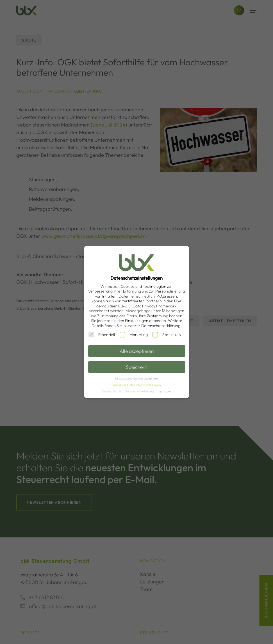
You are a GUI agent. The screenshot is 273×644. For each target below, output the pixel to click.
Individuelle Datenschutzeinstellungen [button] (137, 385)
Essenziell (102, 335)
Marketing (134, 335)
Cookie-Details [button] (112, 391)
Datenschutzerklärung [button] (139, 391)
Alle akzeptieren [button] (137, 351)
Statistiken (167, 335)
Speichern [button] (136, 367)
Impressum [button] (164, 391)
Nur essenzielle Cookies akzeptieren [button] (137, 378)
